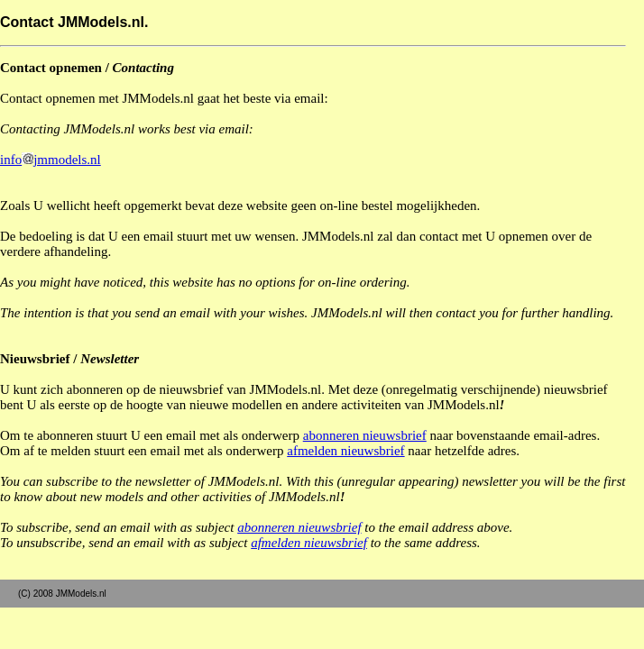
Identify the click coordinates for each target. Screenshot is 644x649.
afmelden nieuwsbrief (345, 451)
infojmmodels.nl (51, 160)
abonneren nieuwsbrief (365, 435)
